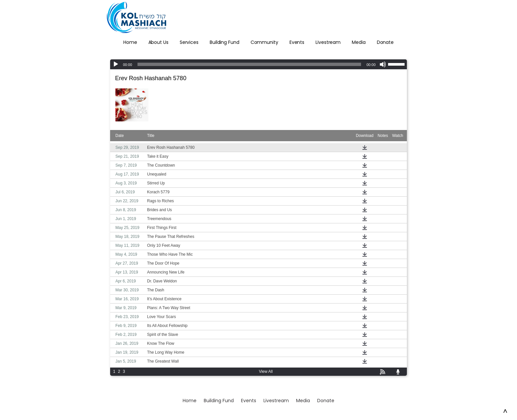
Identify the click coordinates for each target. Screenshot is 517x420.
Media (359, 42)
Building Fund (225, 42)
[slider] (249, 64)
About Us (158, 42)
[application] (258, 64)
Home (130, 42)
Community (264, 42)
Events (297, 42)
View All (266, 372)
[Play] (116, 64)
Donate (385, 42)
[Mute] (383, 64)
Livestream (328, 42)
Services (189, 42)
